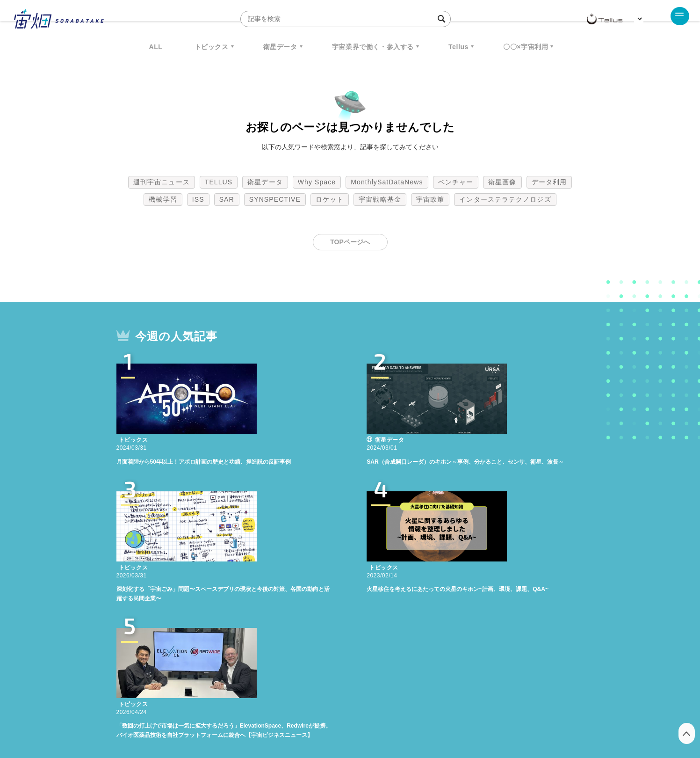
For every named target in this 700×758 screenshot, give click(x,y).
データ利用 (549, 182)
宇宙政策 (430, 199)
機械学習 (163, 199)
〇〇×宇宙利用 (526, 47)
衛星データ (280, 47)
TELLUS (219, 182)
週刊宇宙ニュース (162, 182)
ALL (156, 47)
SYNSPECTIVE (275, 199)
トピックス (212, 47)
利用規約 (273, 709)
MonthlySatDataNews (387, 182)
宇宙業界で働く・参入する (373, 47)
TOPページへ (350, 242)
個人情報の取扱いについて (322, 709)
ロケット (330, 199)
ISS (198, 199)
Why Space (317, 182)
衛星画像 (502, 182)
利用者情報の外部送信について (399, 709)
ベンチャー (456, 182)
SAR (227, 199)
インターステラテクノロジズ (505, 199)
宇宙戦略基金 (380, 199)
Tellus (458, 47)
